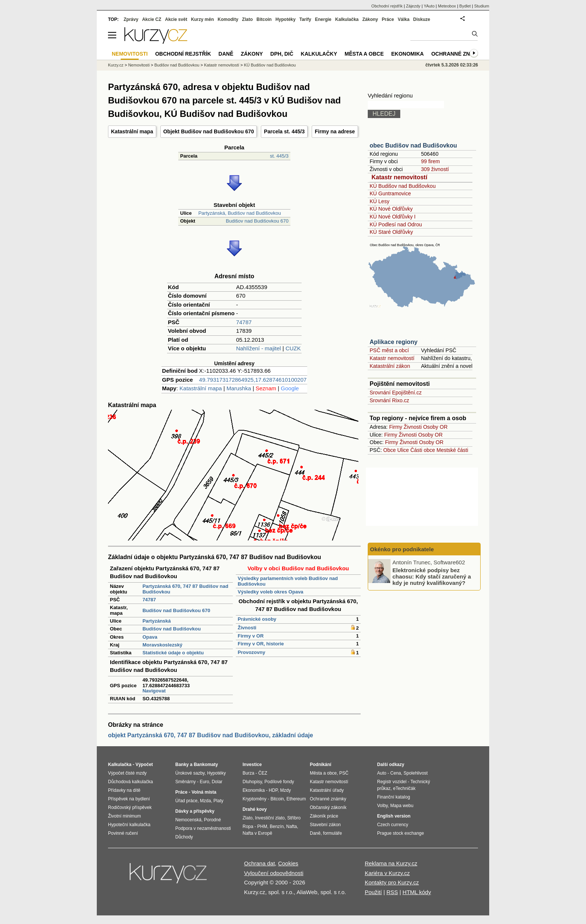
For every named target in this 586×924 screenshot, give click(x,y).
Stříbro (294, 818)
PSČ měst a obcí (389, 350)
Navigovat (154, 691)
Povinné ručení (123, 833)
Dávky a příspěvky (195, 811)
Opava (150, 637)
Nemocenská (188, 820)
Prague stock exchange (400, 833)
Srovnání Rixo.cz (389, 400)
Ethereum (296, 799)
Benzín (277, 827)
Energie (323, 19)
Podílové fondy (279, 782)
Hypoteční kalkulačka (129, 825)
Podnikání (320, 765)
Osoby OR (435, 427)
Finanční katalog (394, 797)
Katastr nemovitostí (399, 177)
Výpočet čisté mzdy (127, 773)
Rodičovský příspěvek (130, 807)
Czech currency (393, 825)
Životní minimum (124, 816)
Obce (390, 450)
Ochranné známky (458, 54)
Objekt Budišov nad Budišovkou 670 (209, 131)
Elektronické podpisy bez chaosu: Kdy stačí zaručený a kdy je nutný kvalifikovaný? (432, 576)
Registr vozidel (392, 782)
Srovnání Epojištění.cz (396, 393)
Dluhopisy (252, 782)
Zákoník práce (324, 816)
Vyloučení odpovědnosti (274, 873)
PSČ (344, 773)
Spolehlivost (416, 773)
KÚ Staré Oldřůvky (391, 232)
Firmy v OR (251, 636)
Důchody (184, 837)
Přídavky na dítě (124, 790)
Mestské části (452, 450)
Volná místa (204, 792)
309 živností (435, 169)
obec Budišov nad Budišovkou (413, 145)
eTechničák (404, 788)
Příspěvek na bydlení (129, 799)
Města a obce (364, 54)
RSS (392, 892)
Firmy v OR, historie (261, 644)
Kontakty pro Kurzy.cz (392, 882)
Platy (218, 801)
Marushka (239, 388)
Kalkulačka (347, 19)
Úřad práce (186, 801)
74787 (244, 322)
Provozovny (252, 652)
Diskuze (422, 19)
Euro (204, 782)
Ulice (403, 450)
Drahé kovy (255, 809)
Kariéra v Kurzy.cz (387, 873)
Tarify (305, 19)
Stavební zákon (325, 825)
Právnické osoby (257, 619)
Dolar (217, 782)
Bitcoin (264, 19)
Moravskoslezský (162, 645)
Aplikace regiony (394, 342)
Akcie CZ (152, 19)
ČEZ (263, 773)
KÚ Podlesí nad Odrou (396, 224)
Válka (403, 19)
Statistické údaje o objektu (173, 653)
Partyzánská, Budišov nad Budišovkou (240, 213)
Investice (252, 765)
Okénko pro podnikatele (402, 549)
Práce (388, 19)
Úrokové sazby (190, 773)
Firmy (396, 427)
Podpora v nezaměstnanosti (203, 828)
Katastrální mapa (132, 131)
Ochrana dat (260, 863)
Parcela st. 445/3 (284, 131)
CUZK (293, 348)
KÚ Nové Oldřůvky (391, 209)
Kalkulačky (319, 54)
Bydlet (465, 6)
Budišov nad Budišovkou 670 (257, 221)
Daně (226, 54)
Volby (382, 806)
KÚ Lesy (380, 201)
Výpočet (144, 765)
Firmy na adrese (335, 131)
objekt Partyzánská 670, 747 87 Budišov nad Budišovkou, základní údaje (211, 735)
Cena (396, 773)
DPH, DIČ (282, 54)
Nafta (292, 827)
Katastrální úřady (327, 790)
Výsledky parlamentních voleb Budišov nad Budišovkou (288, 581)
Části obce (423, 450)
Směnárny (186, 782)
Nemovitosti (139, 65)
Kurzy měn (202, 19)
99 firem (430, 161)
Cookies (288, 863)
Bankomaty (206, 765)
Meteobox (447, 6)
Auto (382, 773)
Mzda (205, 801)
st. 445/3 (279, 156)
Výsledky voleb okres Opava (271, 592)
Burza (248, 773)
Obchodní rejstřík (387, 6)
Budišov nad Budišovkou (172, 629)
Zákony (370, 19)
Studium (482, 6)
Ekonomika (408, 54)
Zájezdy (413, 6)
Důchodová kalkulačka (130, 782)
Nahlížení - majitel (259, 348)
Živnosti (247, 628)
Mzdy (286, 790)
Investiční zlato (270, 818)
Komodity (228, 19)
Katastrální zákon (390, 366)
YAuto (429, 6)
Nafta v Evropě (257, 833)
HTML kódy (417, 892)
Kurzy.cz (116, 65)
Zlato (248, 19)
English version (394, 816)
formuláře (332, 833)
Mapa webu (402, 806)
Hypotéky (286, 19)
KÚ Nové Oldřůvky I (393, 217)
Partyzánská (157, 621)
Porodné (212, 820)
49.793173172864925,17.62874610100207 (253, 380)
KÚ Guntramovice (390, 193)
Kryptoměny (255, 799)
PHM (262, 827)
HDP (273, 790)
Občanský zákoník (328, 807)
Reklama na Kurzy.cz (391, 863)
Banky (182, 765)
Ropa (248, 827)
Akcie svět (176, 19)
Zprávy (131, 19)
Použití (373, 892)
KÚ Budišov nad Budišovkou (403, 186)
